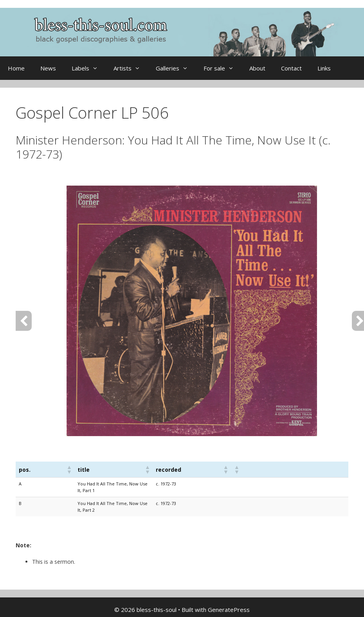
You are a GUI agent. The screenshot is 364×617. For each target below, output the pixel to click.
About (257, 68)
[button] (69, 469)
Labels (89, 68)
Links (324, 68)
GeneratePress (229, 610)
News (48, 68)
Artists (131, 68)
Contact (291, 68)
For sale (223, 68)
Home (16, 68)
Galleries (176, 68)
